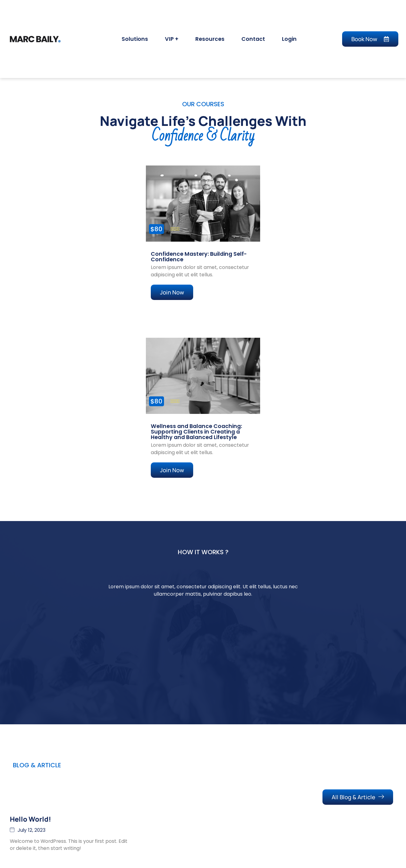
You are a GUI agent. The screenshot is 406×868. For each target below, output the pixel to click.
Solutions (135, 39)
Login (289, 39)
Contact (253, 39)
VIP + (172, 39)
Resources (210, 39)
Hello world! (30, 827)
